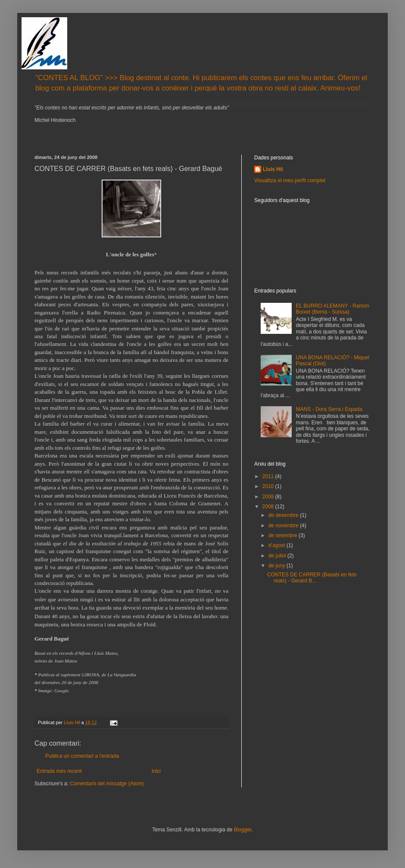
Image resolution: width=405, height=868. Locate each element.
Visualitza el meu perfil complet (290, 180)
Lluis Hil (273, 169)
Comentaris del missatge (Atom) (107, 784)
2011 (269, 476)
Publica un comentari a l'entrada (82, 756)
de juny (277, 566)
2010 (269, 486)
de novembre (284, 526)
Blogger (243, 830)
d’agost (277, 545)
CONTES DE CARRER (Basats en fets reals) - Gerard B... (312, 578)
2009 (269, 497)
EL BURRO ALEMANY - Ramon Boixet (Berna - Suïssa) (333, 309)
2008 (269, 507)
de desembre (284, 515)
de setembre (283, 535)
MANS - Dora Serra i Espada (329, 409)
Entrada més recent (59, 771)
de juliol (278, 556)
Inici (156, 771)
